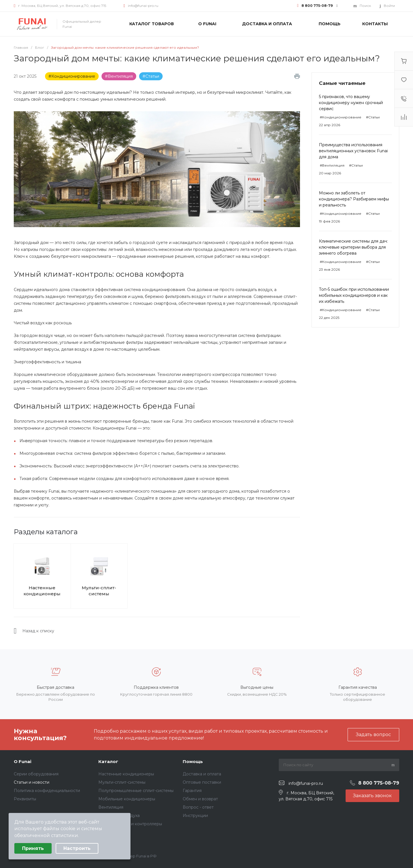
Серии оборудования (36, 774)
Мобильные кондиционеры (127, 799)
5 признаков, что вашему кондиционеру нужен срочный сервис (351, 103)
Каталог (108, 761)
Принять (33, 848)
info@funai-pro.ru (143, 6)
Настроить (77, 848)
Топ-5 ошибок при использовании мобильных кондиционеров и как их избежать (354, 295)
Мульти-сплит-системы (99, 591)
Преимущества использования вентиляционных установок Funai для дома (353, 151)
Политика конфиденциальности (47, 791)
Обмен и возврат (200, 799)
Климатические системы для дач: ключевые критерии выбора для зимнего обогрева (353, 247)
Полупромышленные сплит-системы (136, 791)
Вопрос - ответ (198, 807)
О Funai (23, 761)
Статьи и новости (32, 782)
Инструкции (195, 816)
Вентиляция (111, 807)
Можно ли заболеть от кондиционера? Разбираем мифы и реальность (354, 199)
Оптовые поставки (202, 782)
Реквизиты (25, 799)
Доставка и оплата (202, 774)
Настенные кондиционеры (42, 591)
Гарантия (192, 791)
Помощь (193, 761)
